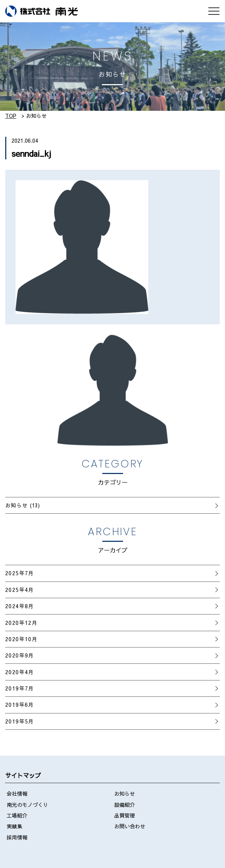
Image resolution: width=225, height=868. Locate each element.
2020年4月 (20, 672)
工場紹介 (17, 815)
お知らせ (17, 505)
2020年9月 (20, 655)
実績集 (14, 826)
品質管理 (125, 815)
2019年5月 (20, 721)
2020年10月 (21, 639)
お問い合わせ (130, 826)
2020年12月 (21, 623)
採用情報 (17, 837)
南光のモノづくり (27, 805)
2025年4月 (20, 590)
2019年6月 (20, 705)
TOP (11, 116)
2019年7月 (20, 688)
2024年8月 (20, 606)
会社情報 (17, 794)
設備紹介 (125, 805)
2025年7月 (20, 573)
